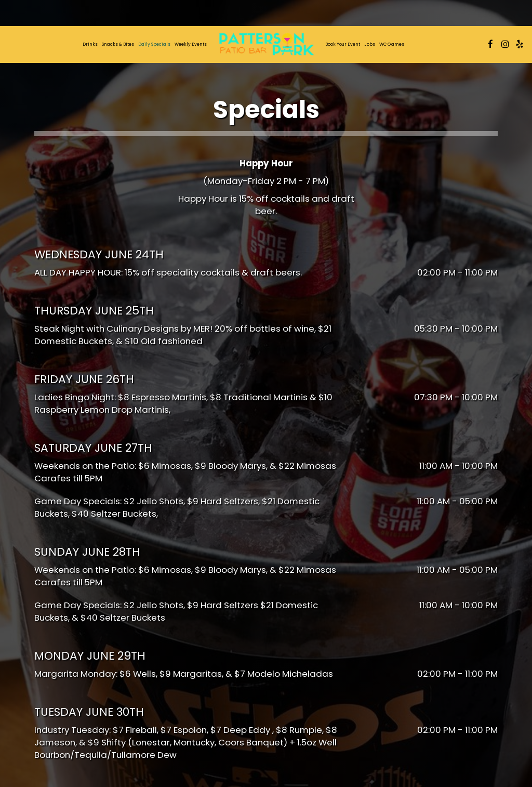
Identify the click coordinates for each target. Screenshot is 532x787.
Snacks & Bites (118, 44)
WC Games (392, 44)
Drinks (90, 44)
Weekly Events (191, 44)
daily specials (154, 44)
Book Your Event (343, 44)
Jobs (370, 44)
